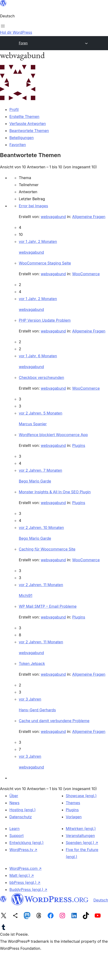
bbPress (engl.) (25, 882)
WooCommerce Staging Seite (45, 263)
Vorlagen (74, 817)
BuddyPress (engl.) (28, 890)
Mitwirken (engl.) (81, 829)
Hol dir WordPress (16, 32)
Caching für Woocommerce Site (47, 549)
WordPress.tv (23, 850)
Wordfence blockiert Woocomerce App (53, 435)
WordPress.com (26, 868)
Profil (14, 109)
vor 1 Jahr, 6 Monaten (38, 356)
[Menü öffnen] (3, 26)
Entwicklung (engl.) (26, 843)
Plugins (79, 445)
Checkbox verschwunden (41, 377)
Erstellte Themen (24, 117)
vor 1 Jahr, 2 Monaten (38, 241)
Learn (14, 829)
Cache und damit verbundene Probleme (54, 721)
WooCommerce (86, 274)
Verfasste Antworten (28, 124)
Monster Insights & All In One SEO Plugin (55, 492)
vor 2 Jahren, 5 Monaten (41, 413)
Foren (23, 43)
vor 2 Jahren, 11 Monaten (41, 585)
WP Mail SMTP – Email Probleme (48, 606)
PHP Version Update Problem (45, 320)
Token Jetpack (32, 663)
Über (14, 796)
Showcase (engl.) (81, 796)
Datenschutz (21, 817)
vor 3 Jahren (30, 699)
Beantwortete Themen (29, 131)
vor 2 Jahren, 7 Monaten (40, 470)
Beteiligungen (22, 138)
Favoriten (18, 145)
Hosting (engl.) (22, 810)
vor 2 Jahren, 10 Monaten (41, 528)
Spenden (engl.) (82, 843)
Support (16, 836)
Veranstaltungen (80, 836)
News (14, 803)
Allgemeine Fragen (89, 217)
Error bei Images (33, 206)
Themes (73, 803)
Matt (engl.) (22, 875)
